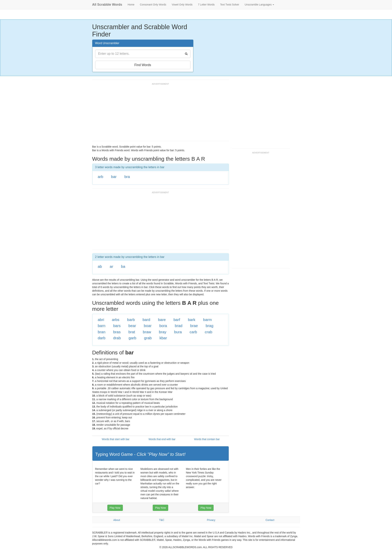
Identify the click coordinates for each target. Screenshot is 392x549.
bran (102, 332)
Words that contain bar (207, 439)
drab (117, 338)
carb (193, 332)
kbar (163, 338)
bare (162, 320)
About (117, 520)
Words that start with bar (116, 439)
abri (101, 320)
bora (163, 326)
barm (208, 320)
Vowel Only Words (182, 5)
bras (117, 332)
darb (102, 338)
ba (123, 266)
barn (102, 326)
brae (194, 326)
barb (131, 320)
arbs (116, 320)
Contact (270, 520)
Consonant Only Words (153, 5)
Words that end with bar (162, 439)
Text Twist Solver (230, 5)
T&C (162, 520)
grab (148, 338)
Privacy (211, 520)
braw (147, 332)
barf (177, 320)
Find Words (143, 65)
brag (210, 326)
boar (148, 326)
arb (100, 177)
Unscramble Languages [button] (260, 5)
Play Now (115, 508)
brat (132, 332)
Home (131, 5)
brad (179, 326)
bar (114, 177)
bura (178, 332)
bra (127, 177)
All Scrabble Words (107, 5)
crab (209, 332)
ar (111, 266)
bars (117, 326)
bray (163, 332)
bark (192, 320)
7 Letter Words (206, 5)
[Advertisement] (159, 114)
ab (100, 266)
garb (132, 338)
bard (146, 320)
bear (132, 326)
